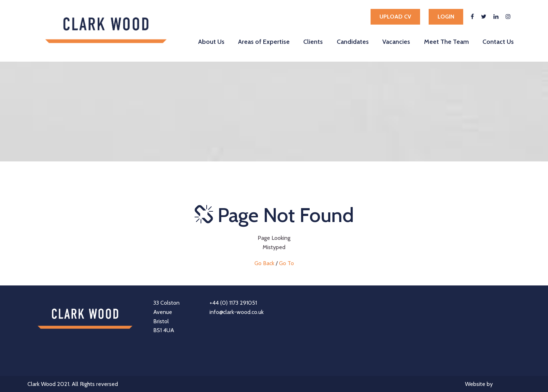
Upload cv (395, 17)
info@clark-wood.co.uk (237, 312)
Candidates (353, 42)
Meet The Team (446, 42)
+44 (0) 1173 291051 (233, 303)
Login (446, 17)
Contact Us (498, 42)
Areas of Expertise (264, 42)
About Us (211, 42)
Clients (313, 42)
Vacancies (396, 42)
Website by (493, 385)
